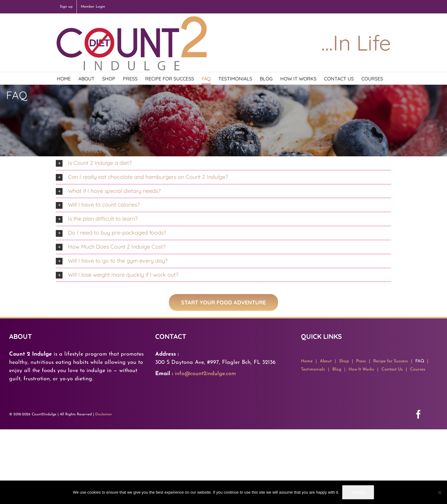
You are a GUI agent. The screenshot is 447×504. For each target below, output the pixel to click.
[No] (439, 492)
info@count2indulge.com (205, 374)
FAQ (420, 361)
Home (307, 361)
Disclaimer (104, 414)
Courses (418, 369)
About (326, 361)
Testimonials (313, 369)
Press (361, 361)
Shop (344, 361)
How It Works (361, 369)
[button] (223, 163)
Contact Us (392, 369)
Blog (337, 369)
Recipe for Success (391, 361)
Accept (358, 492)
